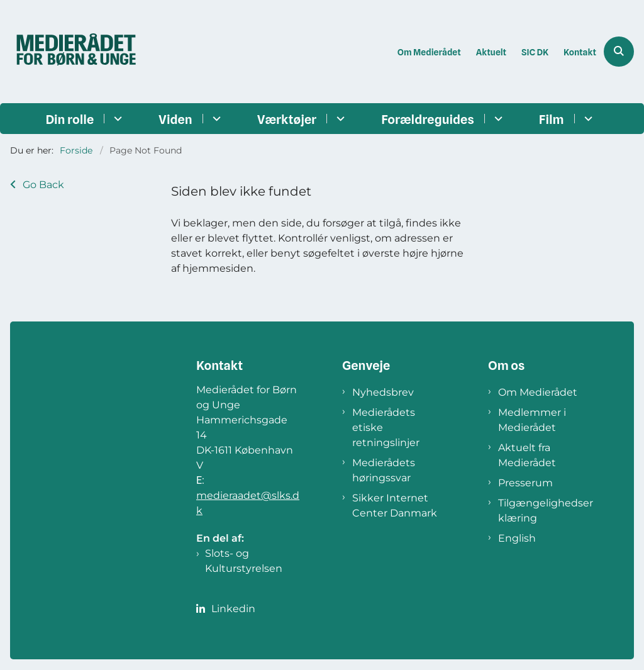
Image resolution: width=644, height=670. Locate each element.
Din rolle (69, 120)
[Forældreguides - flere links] (497, 119)
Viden (175, 120)
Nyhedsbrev (383, 392)
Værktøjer (287, 120)
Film (552, 120)
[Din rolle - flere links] (116, 119)
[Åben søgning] (619, 52)
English (517, 538)
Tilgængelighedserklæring (546, 511)
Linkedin (233, 609)
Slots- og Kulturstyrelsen (244, 561)
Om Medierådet (538, 392)
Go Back (43, 185)
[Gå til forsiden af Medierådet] (71, 52)
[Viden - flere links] (215, 119)
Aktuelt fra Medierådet (527, 455)
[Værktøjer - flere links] (339, 119)
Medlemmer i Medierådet (532, 420)
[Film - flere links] (586, 119)
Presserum (525, 483)
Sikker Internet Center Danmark (395, 505)
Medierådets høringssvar (384, 470)
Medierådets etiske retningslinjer (386, 427)
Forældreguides (428, 120)
